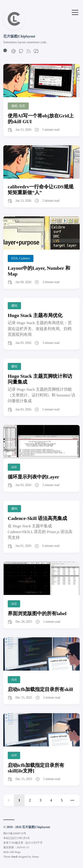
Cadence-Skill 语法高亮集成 (37, 518)
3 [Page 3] (41, 800)
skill (14, 467)
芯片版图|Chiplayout (19, 36)
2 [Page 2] (30, 800)
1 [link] (19, 800)
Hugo (18, 852)
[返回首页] (14, 29)
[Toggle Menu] (75, 12)
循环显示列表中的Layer (33, 477)
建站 (14, 306)
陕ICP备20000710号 (15, 833)
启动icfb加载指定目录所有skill (40, 689)
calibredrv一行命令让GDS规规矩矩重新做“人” (41, 189)
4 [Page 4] (51, 800)
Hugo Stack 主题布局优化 (35, 315)
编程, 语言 (18, 106)
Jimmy (36, 857)
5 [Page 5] (62, 800)
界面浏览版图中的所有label (37, 613)
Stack (14, 857)
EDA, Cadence (21, 258)
